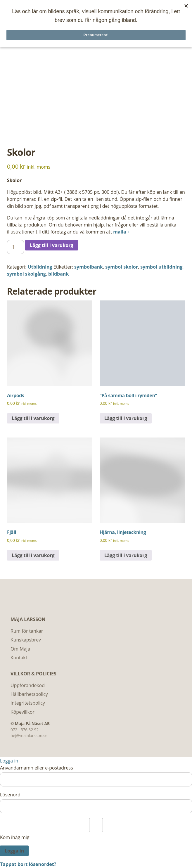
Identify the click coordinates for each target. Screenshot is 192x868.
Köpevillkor (23, 712)
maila (120, 232)
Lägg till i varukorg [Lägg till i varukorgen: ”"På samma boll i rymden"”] (126, 418)
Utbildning (40, 267)
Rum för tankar (27, 631)
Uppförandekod (28, 685)
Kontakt (19, 658)
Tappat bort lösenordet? (28, 864)
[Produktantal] (15, 247)
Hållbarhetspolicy (29, 694)
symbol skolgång (26, 274)
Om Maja (20, 649)
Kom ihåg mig (96, 829)
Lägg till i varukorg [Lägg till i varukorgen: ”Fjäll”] (33, 555)
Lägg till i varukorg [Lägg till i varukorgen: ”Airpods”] (33, 418)
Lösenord (10, 795)
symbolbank (89, 267)
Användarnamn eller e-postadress (36, 768)
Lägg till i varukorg (51, 245)
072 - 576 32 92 (25, 730)
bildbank (58, 274)
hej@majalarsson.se (29, 735)
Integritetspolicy (28, 703)
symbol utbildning (161, 267)
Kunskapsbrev (26, 640)
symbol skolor (122, 267)
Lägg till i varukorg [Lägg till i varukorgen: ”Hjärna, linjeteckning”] (126, 555)
